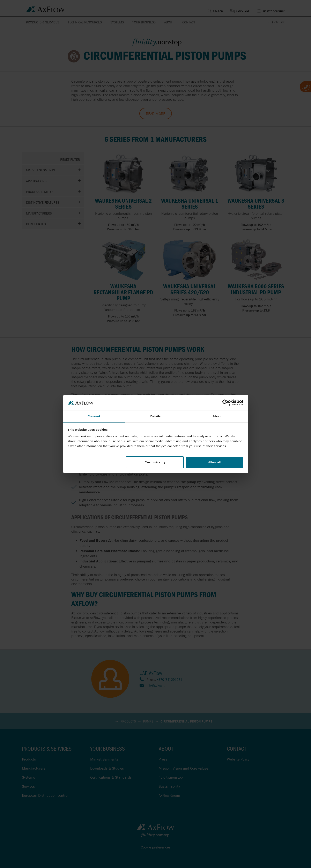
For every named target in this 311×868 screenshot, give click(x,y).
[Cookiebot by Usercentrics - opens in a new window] (225, 403)
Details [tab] (156, 416)
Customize (155, 462)
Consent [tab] (94, 416)
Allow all (214, 462)
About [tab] (217, 416)
